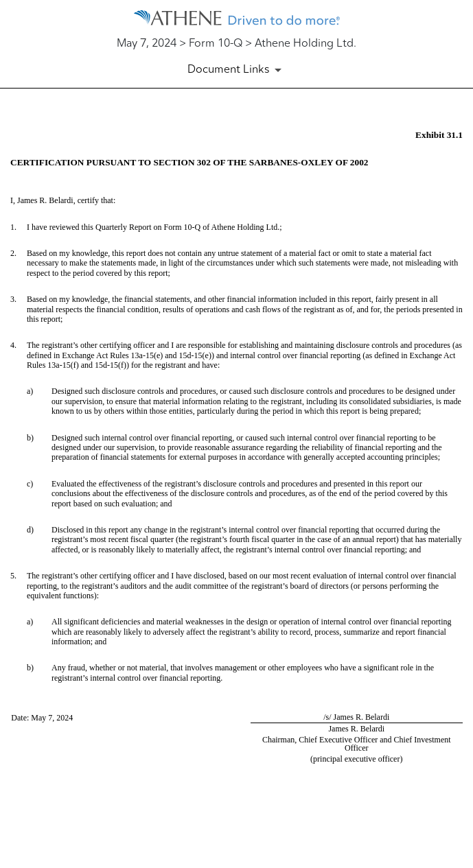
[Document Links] (237, 70)
